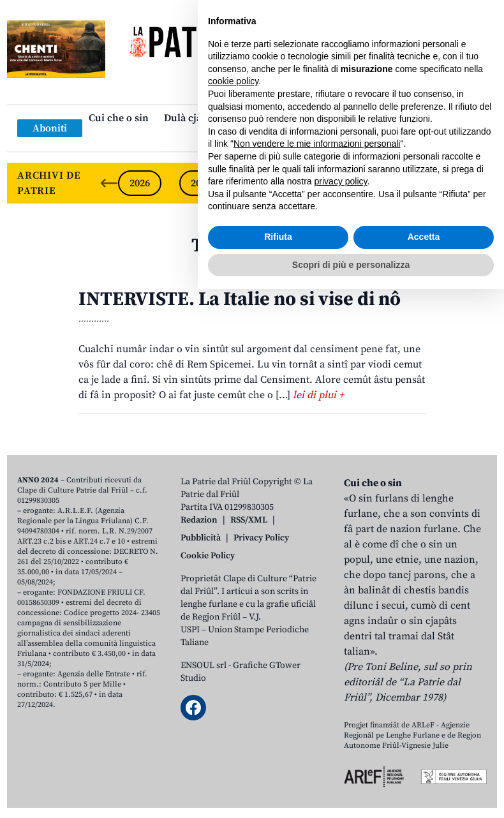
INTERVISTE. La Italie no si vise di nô (240, 299)
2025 (201, 183)
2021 (446, 183)
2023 (323, 183)
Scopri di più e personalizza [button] (351, 793)
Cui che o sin (119, 118)
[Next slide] (477, 183)
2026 (140, 183)
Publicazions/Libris (365, 118)
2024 (262, 183)
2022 (385, 183)
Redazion (199, 520)
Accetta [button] (424, 766)
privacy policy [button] (341, 710)
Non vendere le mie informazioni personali (317, 673)
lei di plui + (318, 395)
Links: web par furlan (249, 138)
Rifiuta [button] (278, 766)
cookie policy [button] (233, 610)
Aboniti (50, 128)
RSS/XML (249, 520)
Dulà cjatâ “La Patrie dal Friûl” (234, 118)
